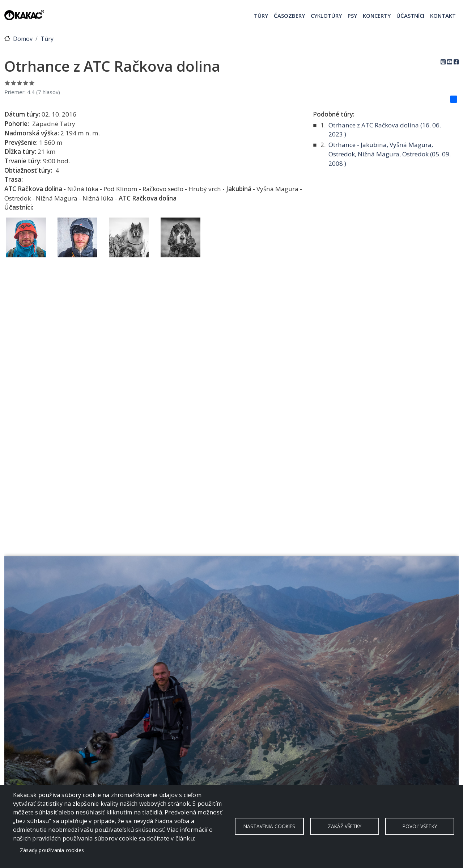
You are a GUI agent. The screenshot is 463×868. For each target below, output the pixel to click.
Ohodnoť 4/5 (26, 83)
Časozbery (289, 16)
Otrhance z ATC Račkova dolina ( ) (385, 130)
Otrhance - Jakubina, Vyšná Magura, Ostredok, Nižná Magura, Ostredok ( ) (390, 154)
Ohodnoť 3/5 (20, 83)
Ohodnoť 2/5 (14, 83)
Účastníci (410, 16)
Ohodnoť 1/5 (7, 83)
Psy (352, 16)
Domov (23, 39)
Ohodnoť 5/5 (32, 83)
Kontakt (443, 16)
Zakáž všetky (345, 826)
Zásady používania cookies (52, 850)
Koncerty (377, 16)
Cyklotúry (326, 16)
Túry (261, 16)
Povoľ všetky (420, 826)
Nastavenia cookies (269, 826)
